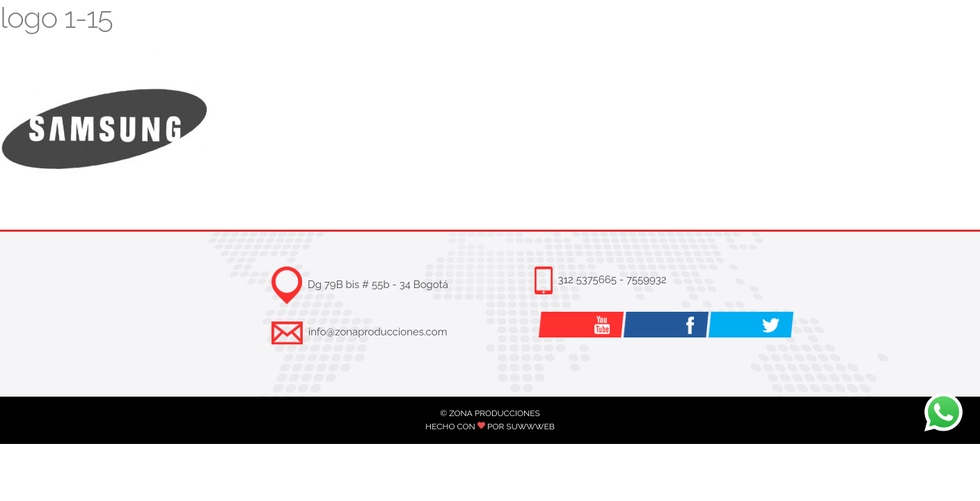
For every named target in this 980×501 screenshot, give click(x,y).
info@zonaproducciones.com (378, 332)
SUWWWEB (530, 427)
